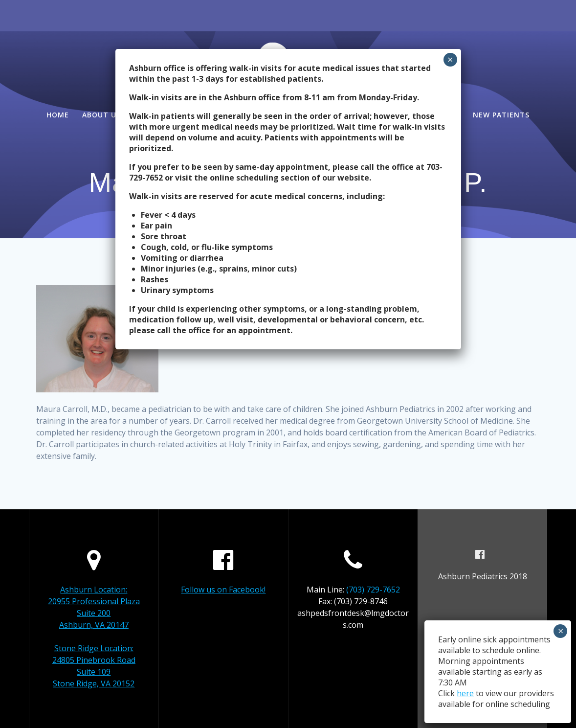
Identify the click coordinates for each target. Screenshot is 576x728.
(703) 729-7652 (373, 590)
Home (58, 115)
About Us (101, 115)
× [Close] (450, 59)
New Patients (501, 115)
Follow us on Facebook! (223, 590)
